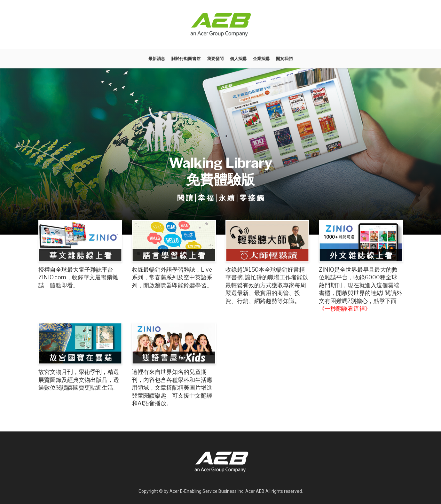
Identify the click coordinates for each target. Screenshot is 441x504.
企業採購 (261, 59)
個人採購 (238, 59)
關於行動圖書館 (186, 59)
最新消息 (157, 59)
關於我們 (284, 59)
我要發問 (215, 59)
